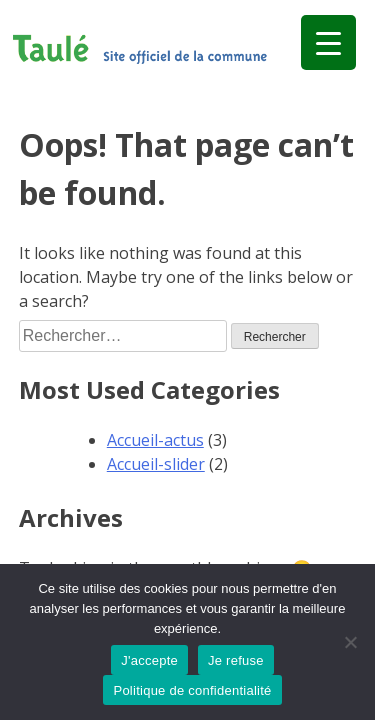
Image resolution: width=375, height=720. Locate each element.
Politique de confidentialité (192, 690)
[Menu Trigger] (328, 42)
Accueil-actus (155, 440)
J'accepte (149, 660)
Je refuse (236, 660)
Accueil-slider (156, 464)
